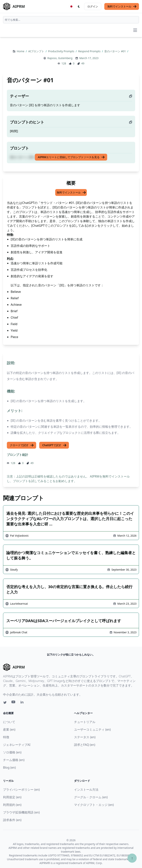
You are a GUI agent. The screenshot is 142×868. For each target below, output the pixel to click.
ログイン (93, 6)
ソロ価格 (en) (12, 752)
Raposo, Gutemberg (60, 58)
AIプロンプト (36, 51)
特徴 (6, 737)
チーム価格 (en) (14, 760)
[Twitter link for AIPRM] (5, 702)
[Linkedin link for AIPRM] (23, 703)
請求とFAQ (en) (85, 745)
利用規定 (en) (12, 797)
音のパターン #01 (115, 51)
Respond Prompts (90, 51)
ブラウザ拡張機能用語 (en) (21, 812)
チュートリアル (85, 722)
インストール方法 (86, 790)
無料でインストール (122, 6)
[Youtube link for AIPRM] (14, 703)
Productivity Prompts (62, 51)
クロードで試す (22, 445)
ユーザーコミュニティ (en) (92, 729)
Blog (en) (9, 767)
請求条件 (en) (12, 820)
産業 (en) (9, 729)
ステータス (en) (85, 737)
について (9, 722)
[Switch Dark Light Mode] (79, 6)
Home (21, 51)
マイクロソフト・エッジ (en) (94, 805)
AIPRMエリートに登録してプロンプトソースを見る (71, 157)
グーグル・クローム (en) (91, 797)
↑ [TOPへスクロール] (132, 858)
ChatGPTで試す (54, 445)
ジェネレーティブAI (17, 745)
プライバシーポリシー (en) (21, 790)
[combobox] (71, 20)
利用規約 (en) (12, 805)
